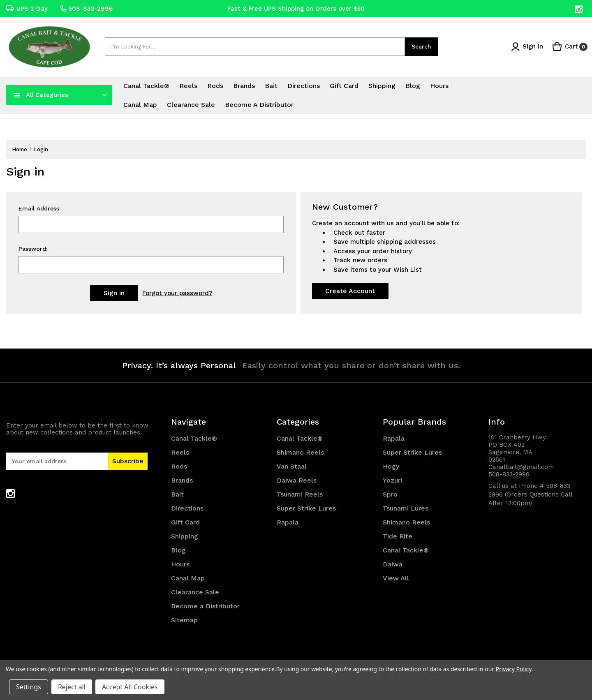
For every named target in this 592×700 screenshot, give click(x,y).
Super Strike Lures (306, 508)
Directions (304, 86)
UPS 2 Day (27, 9)
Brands (244, 86)
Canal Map (140, 105)
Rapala (288, 522)
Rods (215, 86)
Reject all (72, 687)
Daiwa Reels (297, 480)
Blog (413, 86)
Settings (29, 687)
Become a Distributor (259, 105)
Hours (439, 86)
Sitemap (184, 620)
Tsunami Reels (300, 494)
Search (421, 46)
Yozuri (392, 480)
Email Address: (40, 208)
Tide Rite (398, 536)
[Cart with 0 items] (570, 47)
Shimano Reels (300, 452)
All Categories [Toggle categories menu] (47, 95)
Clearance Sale (191, 105)
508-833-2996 (86, 9)
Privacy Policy (514, 669)
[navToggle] (17, 95)
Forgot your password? (177, 293)
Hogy (391, 466)
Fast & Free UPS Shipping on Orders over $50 (296, 9)
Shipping (382, 86)
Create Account (350, 291)
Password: (33, 249)
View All (396, 578)
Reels (188, 86)
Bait (271, 86)
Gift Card (344, 86)
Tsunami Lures (406, 508)
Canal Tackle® (146, 86)
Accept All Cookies (130, 687)
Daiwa (393, 564)
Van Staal (292, 466)
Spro (390, 494)
